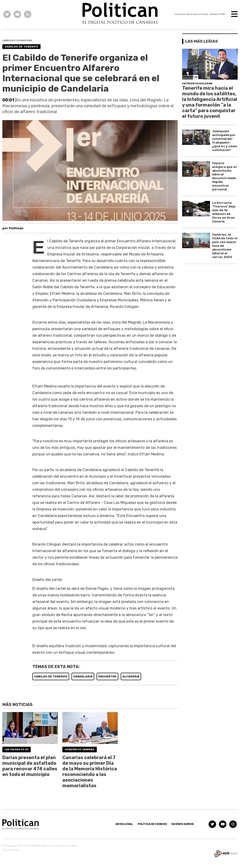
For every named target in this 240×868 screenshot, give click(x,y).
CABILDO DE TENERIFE (51, 676)
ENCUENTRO (107, 676)
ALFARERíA (131, 676)
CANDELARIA (83, 676)
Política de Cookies (152, 824)
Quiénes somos (182, 824)
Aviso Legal (124, 824)
